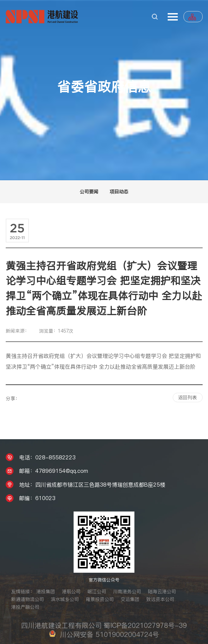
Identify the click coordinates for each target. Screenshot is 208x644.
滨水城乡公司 (65, 599)
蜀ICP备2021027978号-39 (145, 626)
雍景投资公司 (100, 599)
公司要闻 (89, 192)
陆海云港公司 (162, 592)
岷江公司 (97, 592)
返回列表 (188, 397)
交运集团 (130, 599)
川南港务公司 (127, 592)
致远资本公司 (160, 599)
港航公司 (71, 592)
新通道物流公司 (28, 599)
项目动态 (119, 192)
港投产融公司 (25, 607)
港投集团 (46, 592)
